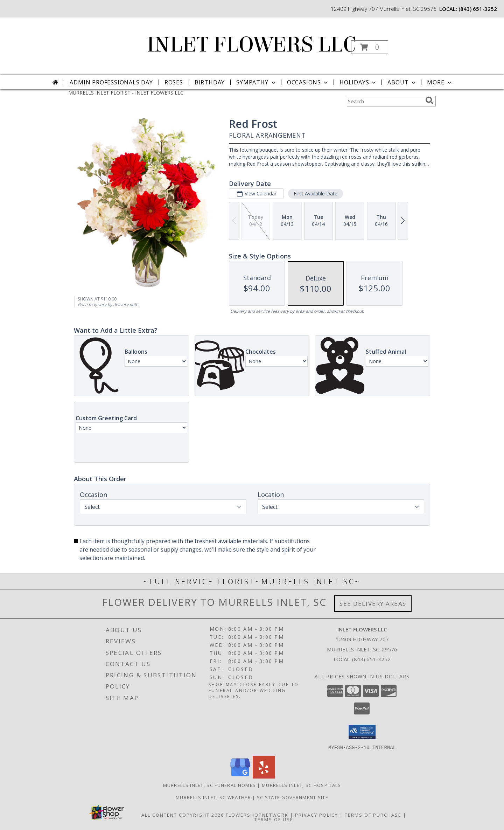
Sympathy (256, 82)
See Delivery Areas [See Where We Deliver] (373, 604)
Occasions (308, 82)
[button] (370, 47)
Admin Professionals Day (111, 82)
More (440, 82)
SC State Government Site (293, 797)
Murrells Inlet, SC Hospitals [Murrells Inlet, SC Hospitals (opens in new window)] (301, 785)
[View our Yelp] (264, 776)
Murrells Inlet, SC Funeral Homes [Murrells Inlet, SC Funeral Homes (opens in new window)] (210, 785)
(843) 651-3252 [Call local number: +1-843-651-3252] (478, 9)
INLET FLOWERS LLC (251, 45)
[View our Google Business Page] (240, 776)
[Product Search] (385, 101)
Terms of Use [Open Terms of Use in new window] (274, 819)
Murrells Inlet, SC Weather (213, 797)
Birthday (210, 82)
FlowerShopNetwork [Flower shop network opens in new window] (257, 815)
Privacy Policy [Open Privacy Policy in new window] (317, 815)
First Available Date (316, 193)
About (402, 82)
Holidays (358, 82)
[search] (429, 101)
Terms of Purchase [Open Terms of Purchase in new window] (373, 815)
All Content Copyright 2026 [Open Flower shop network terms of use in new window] (183, 815)
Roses (174, 82)
